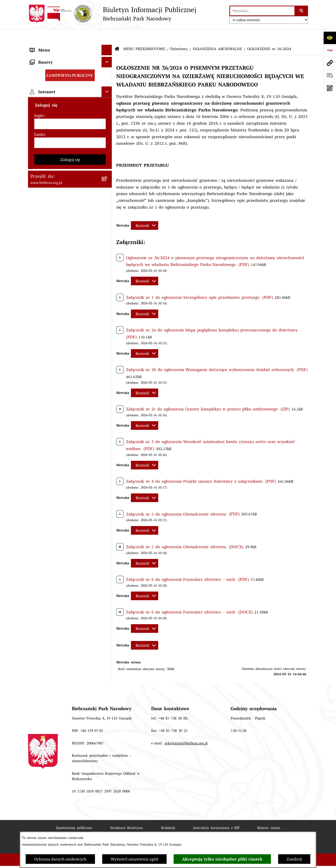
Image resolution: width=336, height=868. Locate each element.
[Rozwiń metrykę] (145, 212)
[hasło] (70, 509)
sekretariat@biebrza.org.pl (186, 729)
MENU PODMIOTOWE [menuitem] (51, 46)
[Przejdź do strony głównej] (112, 14)
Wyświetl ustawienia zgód (134, 859)
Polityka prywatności (243, 831)
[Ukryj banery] (107, 428)
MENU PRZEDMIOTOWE (144, 35)
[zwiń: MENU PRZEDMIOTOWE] (108, 57)
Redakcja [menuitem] (38, 405)
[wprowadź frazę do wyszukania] (262, 11)
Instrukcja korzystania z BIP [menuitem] (57, 416)
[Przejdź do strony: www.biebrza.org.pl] (330, 63)
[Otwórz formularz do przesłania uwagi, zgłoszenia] (330, 76)
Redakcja (168, 814)
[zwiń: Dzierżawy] (108, 258)
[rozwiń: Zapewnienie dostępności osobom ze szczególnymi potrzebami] (108, 352)
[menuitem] (70, 70)
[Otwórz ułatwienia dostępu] (330, 38)
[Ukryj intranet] (107, 458)
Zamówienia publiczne (74, 814)
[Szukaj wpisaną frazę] (302, 11)
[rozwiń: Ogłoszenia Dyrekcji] (108, 244)
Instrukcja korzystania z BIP (216, 814)
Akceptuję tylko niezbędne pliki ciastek (222, 859)
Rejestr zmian (269, 814)
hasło (39, 500)
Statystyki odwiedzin (149, 831)
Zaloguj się (70, 525)
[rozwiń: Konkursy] (108, 325)
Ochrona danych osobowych (60, 859)
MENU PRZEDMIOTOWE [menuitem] (53, 57)
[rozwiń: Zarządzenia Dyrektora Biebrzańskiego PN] (108, 84)
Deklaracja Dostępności (95, 831)
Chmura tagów (196, 831)
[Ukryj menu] (107, 36)
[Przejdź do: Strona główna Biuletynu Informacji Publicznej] (117, 35)
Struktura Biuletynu (127, 814)
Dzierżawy (179, 35)
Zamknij (294, 859)
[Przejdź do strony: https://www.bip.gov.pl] (330, 50)
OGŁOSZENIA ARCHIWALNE (217, 35)
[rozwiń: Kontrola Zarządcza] (108, 231)
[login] (70, 490)
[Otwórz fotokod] (330, 88)
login (39, 481)
